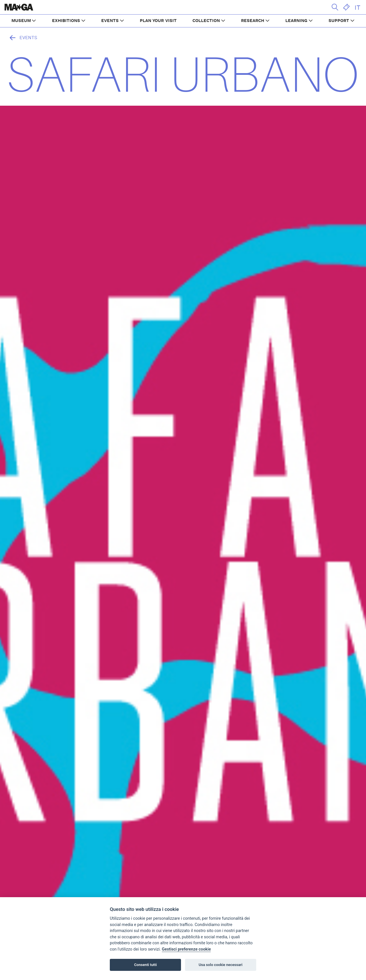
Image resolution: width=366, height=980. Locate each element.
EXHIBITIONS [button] (66, 21)
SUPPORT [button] (339, 21)
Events (22, 38)
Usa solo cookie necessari (221, 965)
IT (357, 8)
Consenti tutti (145, 965)
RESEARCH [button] (253, 21)
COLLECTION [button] (206, 21)
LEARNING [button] (296, 21)
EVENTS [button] (110, 21)
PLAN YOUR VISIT (158, 21)
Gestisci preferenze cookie (186, 949)
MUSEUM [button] (21, 21)
